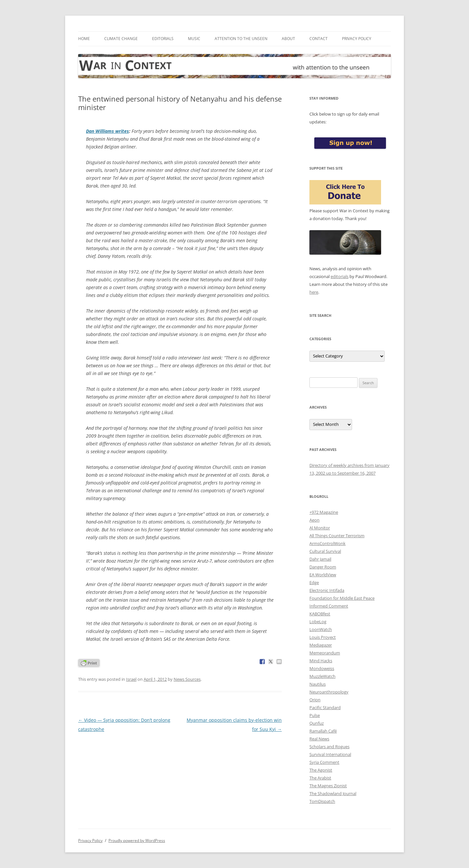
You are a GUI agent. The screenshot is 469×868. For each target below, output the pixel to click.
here (314, 292)
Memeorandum (325, 653)
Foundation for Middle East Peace (342, 598)
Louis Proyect (323, 637)
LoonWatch (321, 629)
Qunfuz (317, 723)
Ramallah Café (323, 731)
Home (84, 39)
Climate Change (121, 39)
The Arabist (320, 778)
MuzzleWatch (322, 676)
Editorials (163, 39)
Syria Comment (324, 762)
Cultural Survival (325, 551)
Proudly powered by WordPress (137, 840)
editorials (340, 276)
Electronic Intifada (327, 590)
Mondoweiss (322, 668)
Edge (314, 582)
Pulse (315, 715)
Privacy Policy (357, 39)
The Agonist (321, 770)
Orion (315, 700)
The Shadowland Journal (333, 793)
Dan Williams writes (107, 131)
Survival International (330, 754)
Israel (131, 679)
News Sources (187, 679)
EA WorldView (323, 575)
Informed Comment (329, 606)
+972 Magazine (324, 512)
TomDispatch (322, 801)
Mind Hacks (321, 661)
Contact (319, 39)
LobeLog (318, 622)
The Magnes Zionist (328, 786)
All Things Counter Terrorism (337, 536)
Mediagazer (321, 645)
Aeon (314, 520)
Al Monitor (320, 528)
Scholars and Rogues (329, 747)
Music (194, 39)
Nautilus (318, 684)
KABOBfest (320, 614)
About (288, 39)
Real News (319, 739)
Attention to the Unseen (241, 39)
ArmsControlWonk (327, 543)
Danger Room (323, 567)
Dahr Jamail (320, 559)
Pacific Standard (325, 707)
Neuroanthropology (329, 692)
